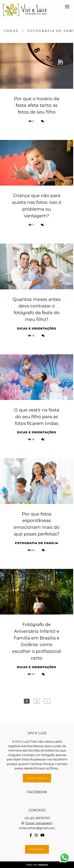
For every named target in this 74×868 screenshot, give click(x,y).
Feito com (37, 865)
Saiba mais (37, 778)
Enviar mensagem (39, 823)
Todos (11, 31)
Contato (37, 849)
